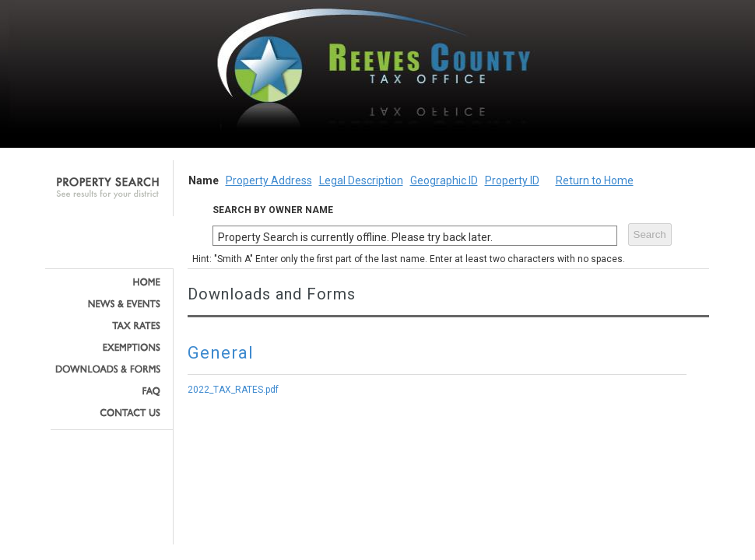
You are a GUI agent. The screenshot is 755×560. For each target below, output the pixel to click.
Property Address (269, 180)
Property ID (512, 180)
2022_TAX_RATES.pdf (233, 390)
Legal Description (361, 180)
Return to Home (595, 180)
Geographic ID (444, 180)
